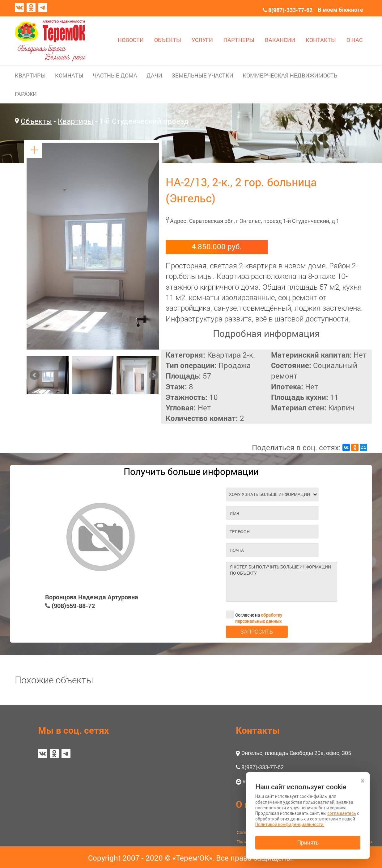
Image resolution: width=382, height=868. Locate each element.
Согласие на (254, 614)
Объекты (36, 121)
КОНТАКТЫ (321, 40)
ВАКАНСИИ (280, 40)
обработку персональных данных (259, 618)
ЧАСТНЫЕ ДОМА (115, 75)
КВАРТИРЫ (30, 75)
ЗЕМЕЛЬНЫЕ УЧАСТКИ (202, 75)
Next (154, 375)
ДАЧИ (154, 75)
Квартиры (76, 121)
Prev (35, 375)
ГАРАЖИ (26, 94)
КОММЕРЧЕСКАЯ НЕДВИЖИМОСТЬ (290, 75)
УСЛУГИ (202, 40)
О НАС (354, 40)
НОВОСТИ (131, 40)
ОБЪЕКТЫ (168, 40)
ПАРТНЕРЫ (239, 40)
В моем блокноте (340, 10)
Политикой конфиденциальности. (290, 824)
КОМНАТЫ (69, 75)
